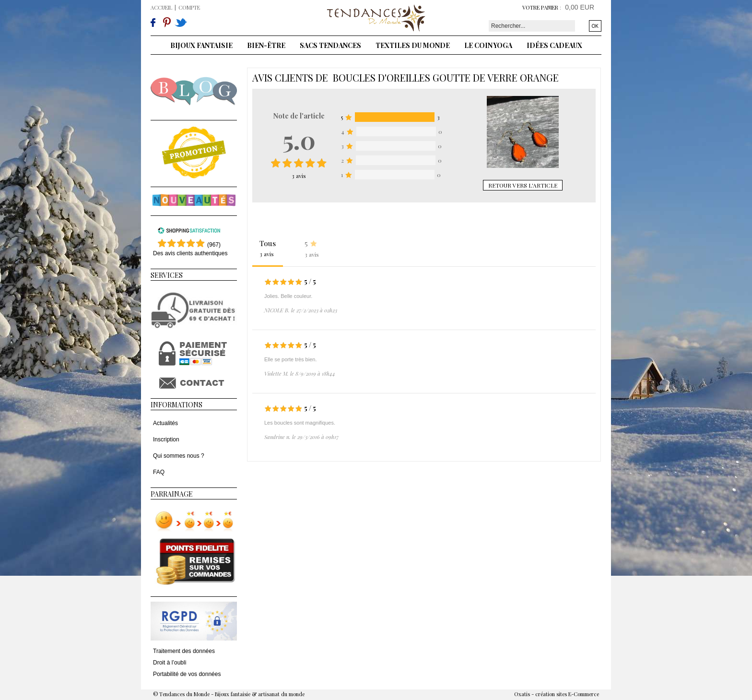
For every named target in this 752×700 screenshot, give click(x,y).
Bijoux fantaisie (201, 45)
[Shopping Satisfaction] (189, 232)
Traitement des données (184, 651)
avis (299, 176)
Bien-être (266, 45)
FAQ (159, 472)
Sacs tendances (330, 45)
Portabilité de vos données (187, 674)
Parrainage (172, 494)
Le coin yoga (488, 45)
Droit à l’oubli (170, 663)
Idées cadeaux (554, 45)
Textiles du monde (413, 45)
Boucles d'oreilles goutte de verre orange (446, 77)
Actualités (165, 423)
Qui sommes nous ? (179, 456)
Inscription (166, 439)
